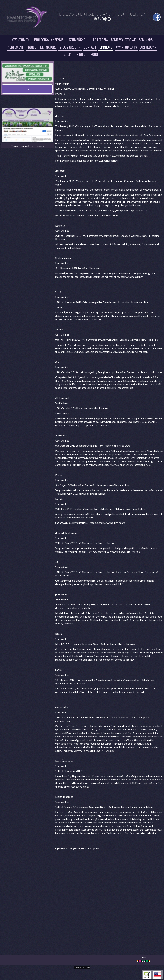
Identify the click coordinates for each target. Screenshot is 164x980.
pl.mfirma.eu (86, 967)
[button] (157, 975)
